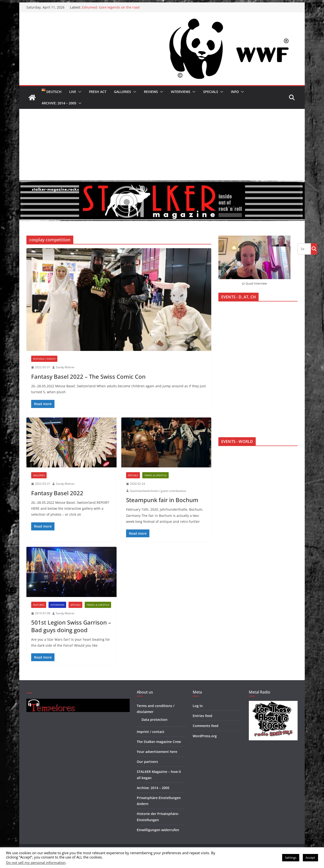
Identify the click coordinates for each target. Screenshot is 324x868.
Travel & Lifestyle (155, 475)
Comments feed (206, 726)
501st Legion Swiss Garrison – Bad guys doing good (71, 626)
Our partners (147, 762)
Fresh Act (98, 92)
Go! (314, 249)
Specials (211, 92)
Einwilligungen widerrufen (158, 830)
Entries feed (202, 716)
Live (73, 92)
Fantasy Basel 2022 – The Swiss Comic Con (88, 376)
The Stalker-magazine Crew (159, 742)
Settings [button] (291, 858)
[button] (79, 92)
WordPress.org (205, 736)
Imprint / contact (151, 732)
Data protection (155, 720)
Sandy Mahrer (65, 367)
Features (39, 605)
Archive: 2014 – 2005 (59, 103)
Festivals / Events (44, 359)
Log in (198, 706)
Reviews (151, 92)
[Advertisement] (162, 145)
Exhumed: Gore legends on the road (111, 7)
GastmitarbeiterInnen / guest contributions (158, 491)
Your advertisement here (157, 752)
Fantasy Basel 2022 (57, 493)
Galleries (123, 92)
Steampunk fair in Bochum (162, 500)
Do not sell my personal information (36, 863)
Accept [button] (310, 858)
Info (235, 92)
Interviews (181, 92)
